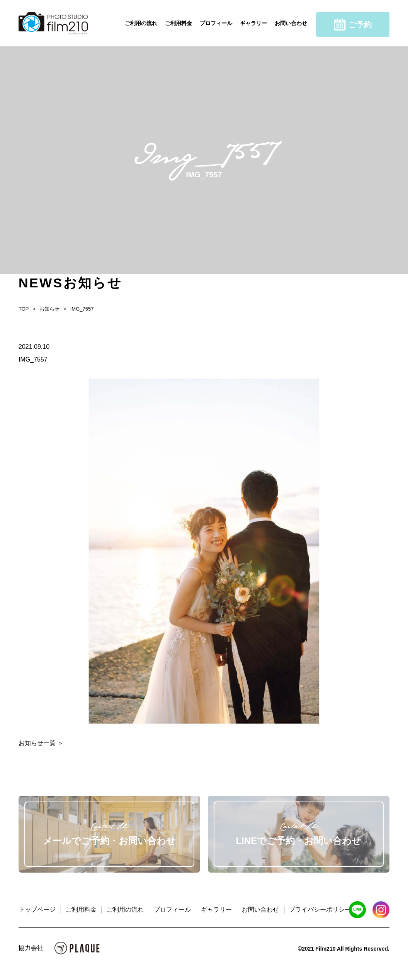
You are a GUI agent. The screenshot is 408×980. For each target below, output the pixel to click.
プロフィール (216, 23)
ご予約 (353, 25)
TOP (24, 309)
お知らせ (49, 309)
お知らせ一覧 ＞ (41, 743)
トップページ (37, 910)
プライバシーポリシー (320, 910)
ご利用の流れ (141, 23)
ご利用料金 (178, 23)
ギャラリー (253, 23)
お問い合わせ (291, 23)
